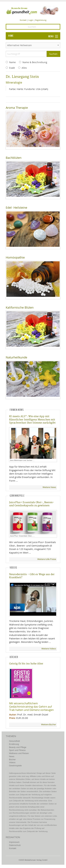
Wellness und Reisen (19, 753)
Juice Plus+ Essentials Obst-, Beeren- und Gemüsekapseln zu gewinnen (32, 504)
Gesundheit (14, 741)
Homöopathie (15, 257)
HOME (11, 36)
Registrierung (41, 20)
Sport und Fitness (17, 750)
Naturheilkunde (16, 357)
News (12, 756)
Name (12, 62)
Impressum (14, 842)
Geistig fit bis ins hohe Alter (26, 664)
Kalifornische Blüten (20, 308)
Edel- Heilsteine (16, 208)
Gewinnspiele (15, 766)
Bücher (12, 759)
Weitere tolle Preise (47, 559)
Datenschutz (15, 845)
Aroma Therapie (17, 108)
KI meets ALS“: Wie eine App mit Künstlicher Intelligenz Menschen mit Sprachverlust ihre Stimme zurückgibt (32, 420)
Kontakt (23, 20)
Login (31, 20)
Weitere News (49, 487)
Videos (12, 762)
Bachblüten (14, 158)
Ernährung (14, 744)
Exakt (12, 68)
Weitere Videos (49, 649)
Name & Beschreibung (35, 62)
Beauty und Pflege (18, 747)
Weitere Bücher (49, 725)
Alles (24, 68)
